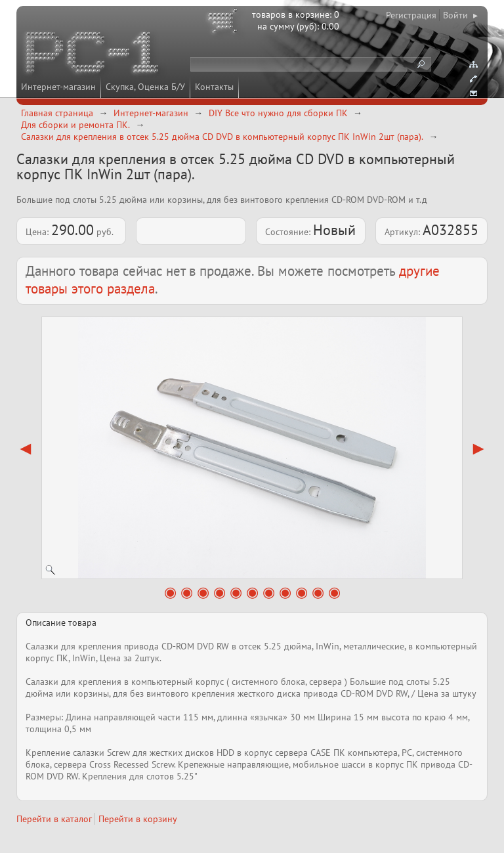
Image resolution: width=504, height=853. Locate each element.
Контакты (214, 87)
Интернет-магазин (58, 87)
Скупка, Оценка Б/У (145, 87)
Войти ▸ (460, 15)
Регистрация (411, 15)
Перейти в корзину (138, 819)
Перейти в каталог (54, 819)
